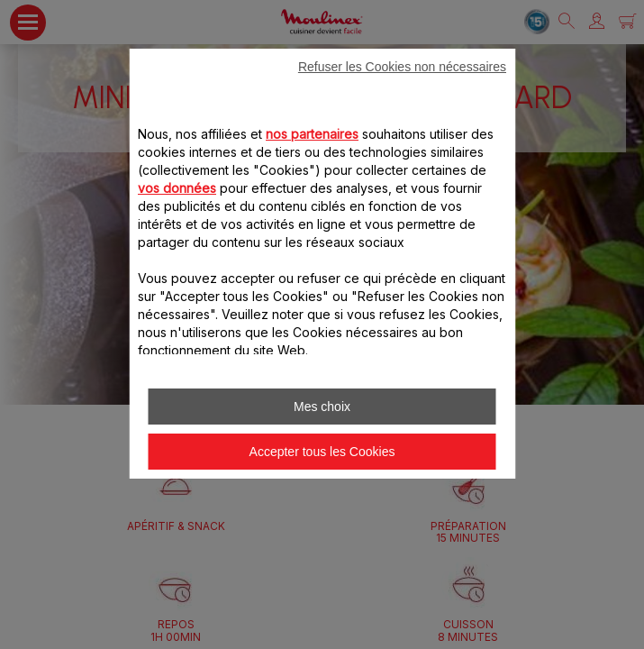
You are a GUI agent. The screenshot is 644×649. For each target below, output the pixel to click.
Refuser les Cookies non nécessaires (402, 67)
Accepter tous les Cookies (322, 452)
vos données (177, 188)
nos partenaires (312, 134)
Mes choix (322, 407)
